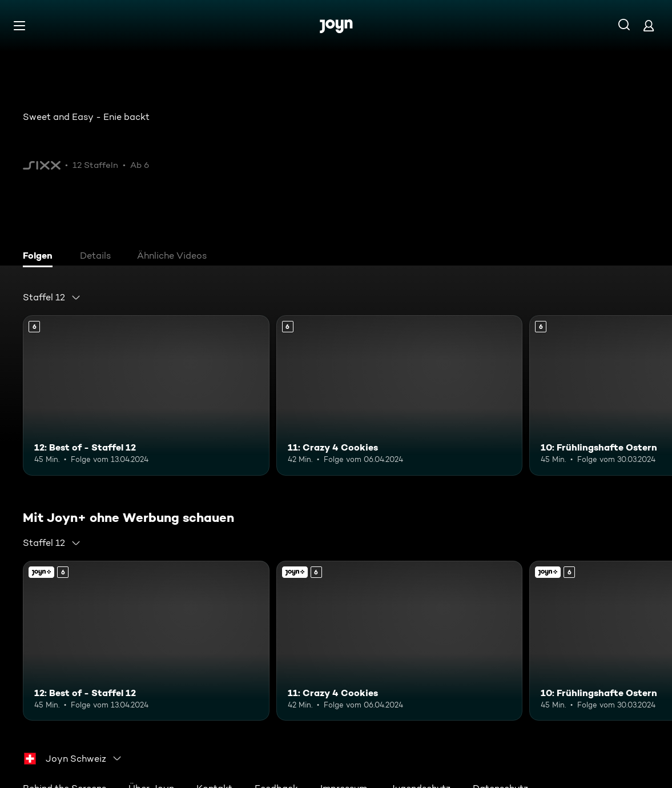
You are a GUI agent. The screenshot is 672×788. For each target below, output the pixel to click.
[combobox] (52, 297)
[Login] (649, 25)
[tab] (41, 257)
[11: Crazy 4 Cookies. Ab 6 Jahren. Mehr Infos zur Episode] (400, 395)
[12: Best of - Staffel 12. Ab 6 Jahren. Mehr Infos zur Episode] (146, 395)
